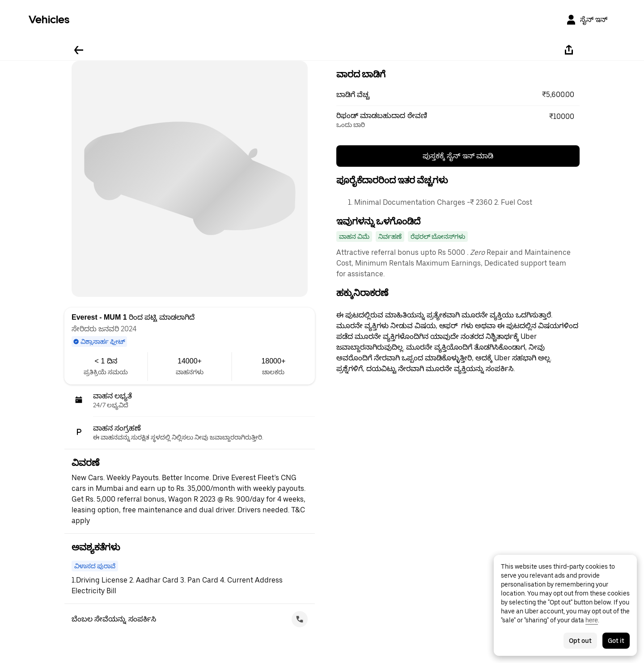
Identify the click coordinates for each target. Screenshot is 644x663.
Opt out (580, 641)
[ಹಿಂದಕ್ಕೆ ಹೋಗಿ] (79, 50)
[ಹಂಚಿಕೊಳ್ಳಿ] (569, 50)
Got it (616, 641)
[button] (458, 95)
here (592, 620)
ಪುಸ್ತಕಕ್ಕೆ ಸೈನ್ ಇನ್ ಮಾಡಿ (458, 156)
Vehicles (49, 19)
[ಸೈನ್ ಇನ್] (587, 20)
